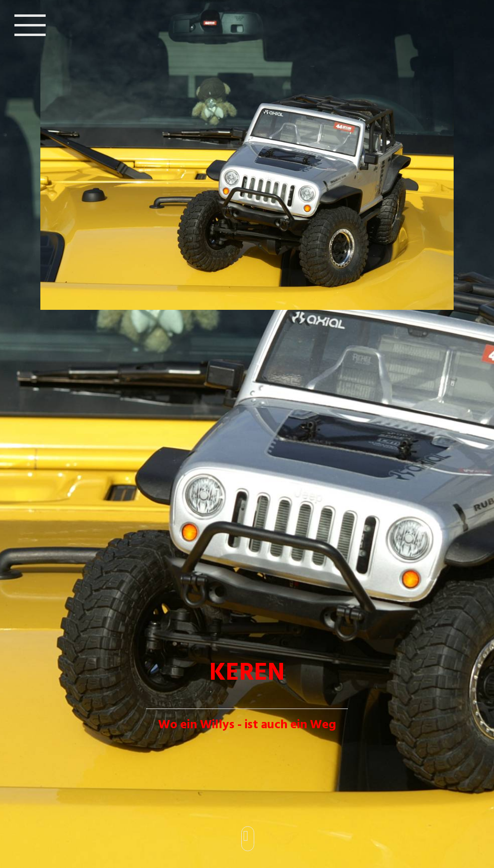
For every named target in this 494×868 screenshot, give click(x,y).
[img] (247, 434)
